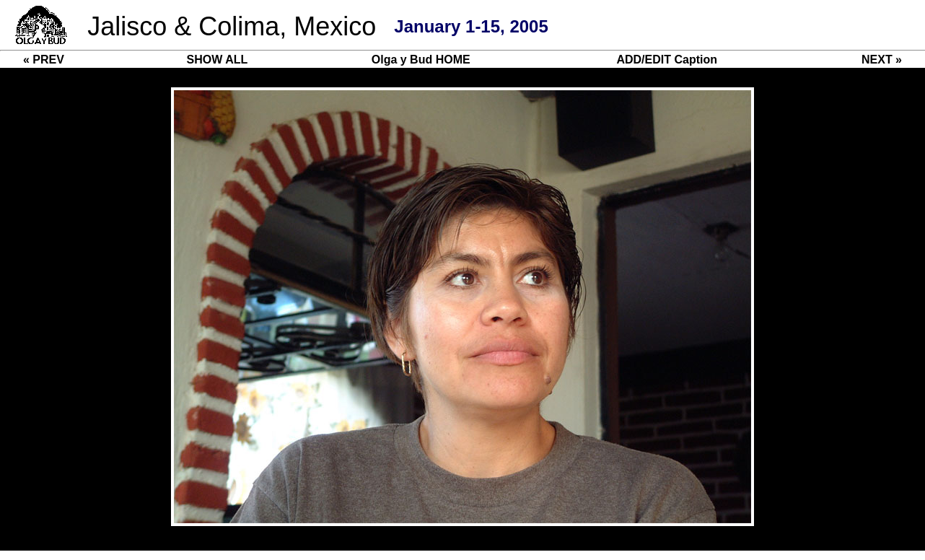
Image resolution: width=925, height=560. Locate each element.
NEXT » (882, 60)
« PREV (44, 60)
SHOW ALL (218, 60)
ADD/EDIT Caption (667, 60)
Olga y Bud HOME (421, 60)
